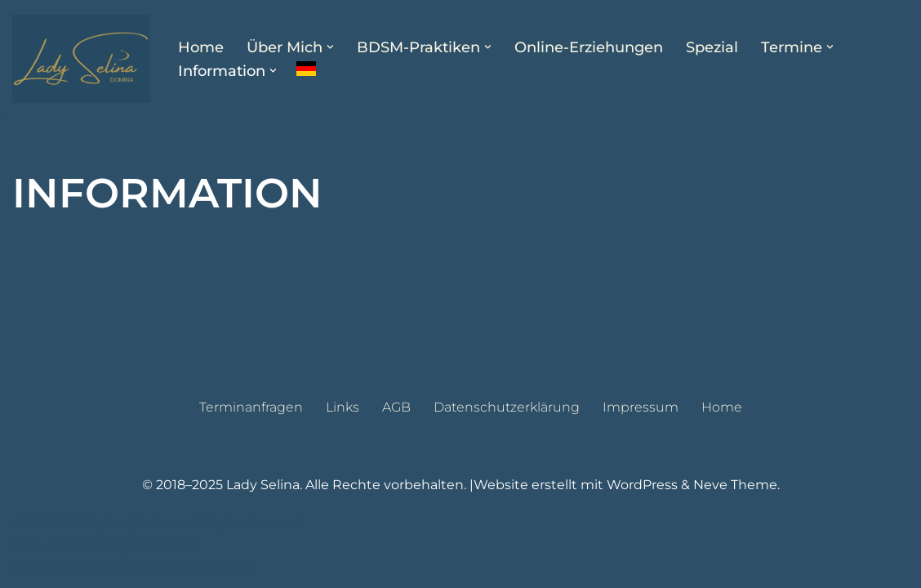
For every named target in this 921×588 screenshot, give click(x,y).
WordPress (642, 485)
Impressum (641, 407)
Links (343, 407)
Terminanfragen (251, 407)
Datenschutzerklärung (507, 407)
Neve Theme (735, 485)
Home (201, 47)
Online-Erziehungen (589, 47)
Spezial (712, 47)
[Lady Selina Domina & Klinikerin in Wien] (81, 59)
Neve (28, 545)
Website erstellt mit (540, 485)
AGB (396, 407)
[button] (330, 47)
